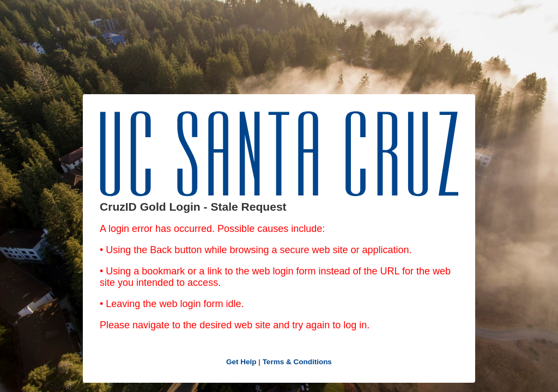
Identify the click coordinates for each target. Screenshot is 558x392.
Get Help (241, 362)
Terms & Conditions (297, 362)
